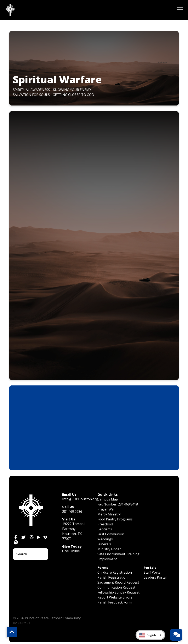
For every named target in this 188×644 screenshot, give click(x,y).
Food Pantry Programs (115, 519)
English (147, 635)
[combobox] (150, 635)
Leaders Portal (155, 577)
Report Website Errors (115, 597)
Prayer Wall (106, 509)
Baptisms (105, 529)
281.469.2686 (72, 512)
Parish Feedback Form (115, 602)
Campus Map (108, 499)
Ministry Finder (109, 549)
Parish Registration (112, 577)
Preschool (105, 524)
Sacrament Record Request (118, 582)
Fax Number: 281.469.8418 (118, 504)
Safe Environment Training (118, 554)
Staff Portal (152, 572)
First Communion (111, 534)
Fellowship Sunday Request (118, 592)
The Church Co (21, 623)
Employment (107, 559)
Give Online (71, 551)
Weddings (105, 539)
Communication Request (116, 587)
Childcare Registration (115, 572)
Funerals (104, 544)
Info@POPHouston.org (80, 499)
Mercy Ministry (109, 514)
